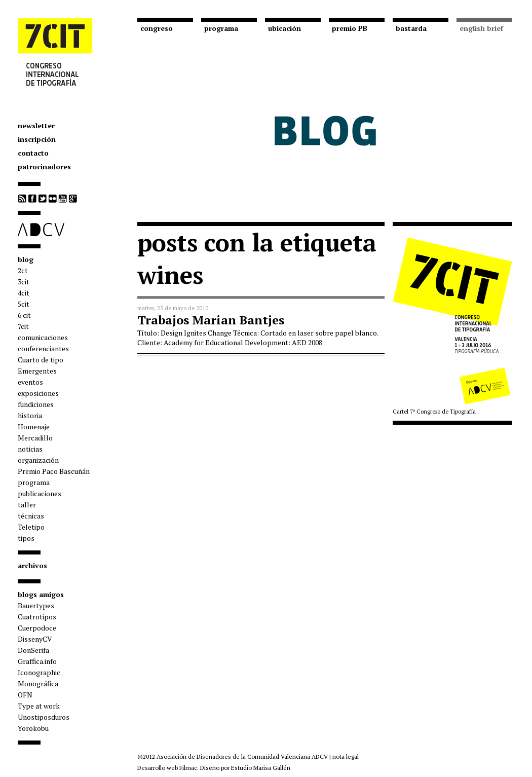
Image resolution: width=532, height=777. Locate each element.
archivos (32, 565)
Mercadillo (35, 438)
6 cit (24, 315)
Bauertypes (36, 605)
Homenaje (34, 427)
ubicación (284, 28)
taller (27, 505)
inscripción (37, 139)
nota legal (346, 756)
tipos (26, 538)
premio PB (350, 28)
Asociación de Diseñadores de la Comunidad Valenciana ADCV (242, 756)
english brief (481, 28)
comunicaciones (43, 337)
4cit (24, 293)
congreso (157, 28)
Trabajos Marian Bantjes (211, 320)
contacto (33, 153)
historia (30, 415)
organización (38, 460)
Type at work (39, 706)
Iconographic (39, 672)
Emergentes (37, 371)
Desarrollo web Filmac (167, 768)
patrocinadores (44, 166)
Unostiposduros (44, 717)
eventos (30, 382)
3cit (24, 282)
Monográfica (38, 683)
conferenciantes (43, 348)
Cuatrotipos (37, 617)
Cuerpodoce (37, 628)
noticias (30, 449)
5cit (24, 304)
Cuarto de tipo (41, 360)
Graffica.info (37, 661)
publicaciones (40, 493)
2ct (23, 270)
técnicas (31, 516)
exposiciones (38, 393)
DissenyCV (35, 639)
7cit (23, 326)
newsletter (36, 125)
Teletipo (31, 527)
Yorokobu (33, 728)
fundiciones (36, 404)
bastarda (411, 28)
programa (34, 482)
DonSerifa (33, 650)
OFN (25, 695)
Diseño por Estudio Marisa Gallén (245, 768)
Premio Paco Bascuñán (54, 471)
